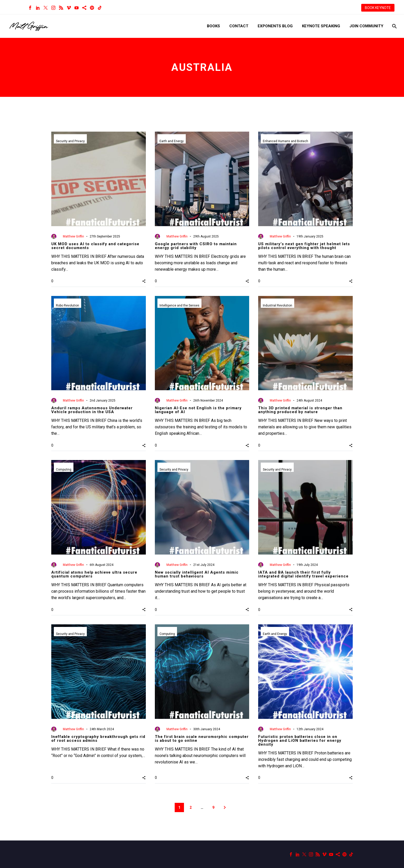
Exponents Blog (275, 26)
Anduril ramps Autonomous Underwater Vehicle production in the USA (92, 410)
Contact (239, 26)
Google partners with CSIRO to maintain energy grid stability (196, 246)
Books (213, 26)
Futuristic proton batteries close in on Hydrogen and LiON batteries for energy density (300, 741)
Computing (64, 470)
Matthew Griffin (73, 236)
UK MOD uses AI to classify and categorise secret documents (95, 246)
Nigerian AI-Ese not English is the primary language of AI (198, 410)
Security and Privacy (70, 141)
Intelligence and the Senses (179, 305)
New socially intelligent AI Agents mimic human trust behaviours (197, 574)
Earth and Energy (172, 141)
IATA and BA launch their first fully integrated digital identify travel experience (303, 574)
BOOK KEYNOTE (378, 8)
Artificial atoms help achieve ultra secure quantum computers (94, 574)
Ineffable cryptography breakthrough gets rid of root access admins (98, 739)
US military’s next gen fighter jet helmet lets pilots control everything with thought (304, 246)
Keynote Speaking (321, 26)
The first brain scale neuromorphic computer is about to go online (202, 739)
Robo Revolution (68, 305)
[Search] (394, 26)
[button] (144, 281)
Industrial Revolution (277, 305)
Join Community (366, 26)
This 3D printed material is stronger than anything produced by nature (300, 410)
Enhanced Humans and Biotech (285, 141)
